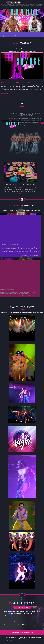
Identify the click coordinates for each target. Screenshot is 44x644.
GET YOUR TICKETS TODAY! (22, 31)
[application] (22, 35)
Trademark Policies (23, 637)
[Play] (4, 36)
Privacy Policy (14, 637)
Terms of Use (7, 637)
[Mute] (16, 36)
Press (22, 639)
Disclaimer (38, 637)
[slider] (22, 35)
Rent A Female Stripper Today (26, 296)
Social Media (27, 639)
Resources (17, 639)
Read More (4, 93)
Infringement (31, 637)
